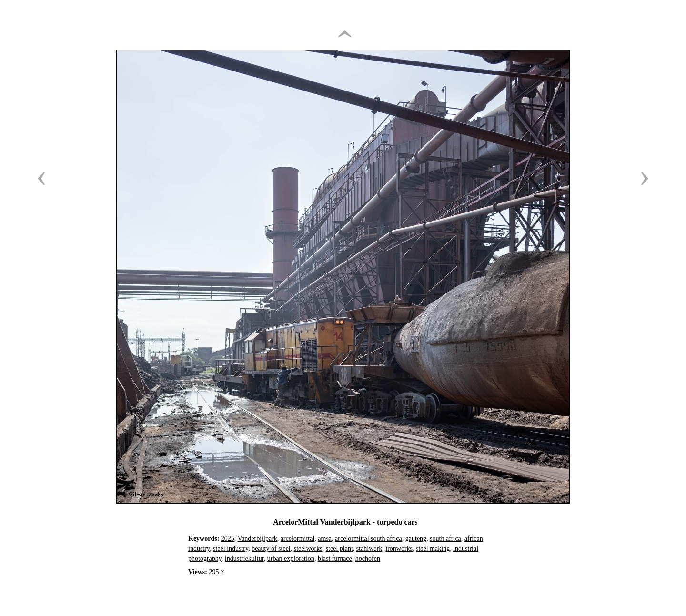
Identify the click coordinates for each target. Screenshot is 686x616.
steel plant (339, 549)
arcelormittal (298, 539)
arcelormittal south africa (368, 539)
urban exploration (291, 559)
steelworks (308, 549)
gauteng (416, 539)
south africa (445, 539)
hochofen (368, 559)
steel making (433, 549)
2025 (228, 539)
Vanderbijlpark (257, 539)
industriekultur (244, 559)
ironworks (399, 549)
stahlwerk (369, 549)
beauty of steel (271, 549)
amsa (325, 539)
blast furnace (335, 559)
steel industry (231, 549)
